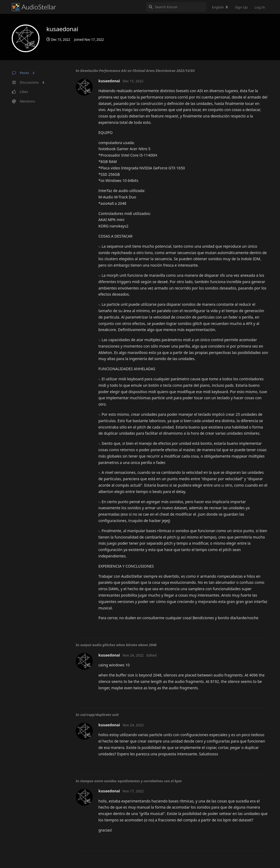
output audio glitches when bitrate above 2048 (118, 645)
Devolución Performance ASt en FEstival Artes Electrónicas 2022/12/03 (137, 71)
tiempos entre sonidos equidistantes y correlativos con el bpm (131, 781)
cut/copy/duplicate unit (100, 715)
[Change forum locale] (220, 7)
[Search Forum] (176, 7)
